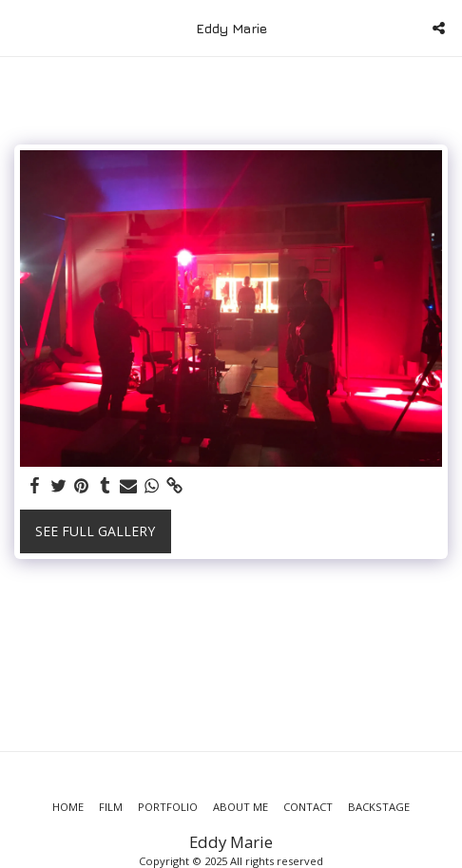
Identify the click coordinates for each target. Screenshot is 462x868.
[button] (21, 27)
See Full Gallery (95, 531)
